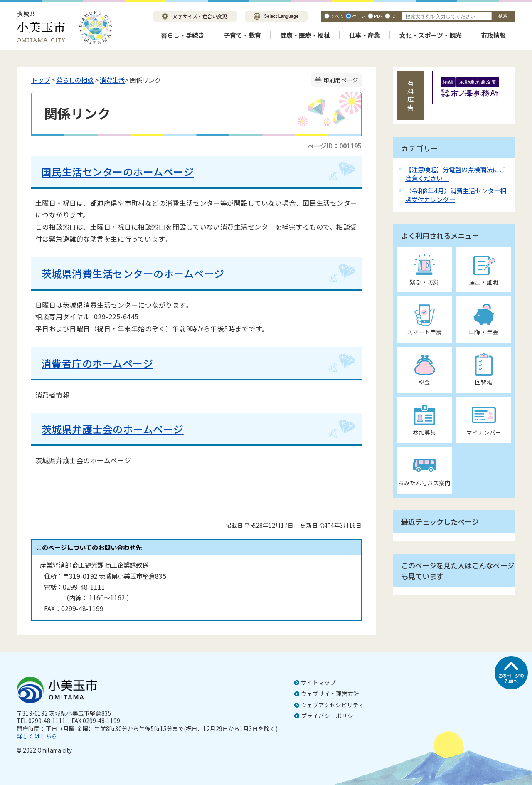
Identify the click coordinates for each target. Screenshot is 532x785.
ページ (359, 16)
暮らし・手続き (183, 35)
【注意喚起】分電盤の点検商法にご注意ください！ (455, 174)
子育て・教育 (242, 35)
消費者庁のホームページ (97, 363)
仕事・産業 (365, 35)
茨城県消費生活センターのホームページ (133, 273)
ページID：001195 (335, 146)
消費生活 (112, 80)
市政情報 (493, 35)
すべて (337, 16)
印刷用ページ (341, 80)
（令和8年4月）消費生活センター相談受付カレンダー (456, 195)
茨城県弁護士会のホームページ (113, 429)
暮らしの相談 (75, 80)
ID (393, 16)
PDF (378, 16)
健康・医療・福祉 (305, 35)
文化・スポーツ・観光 (431, 35)
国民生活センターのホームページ (118, 172)
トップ (41, 80)
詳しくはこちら (37, 736)
